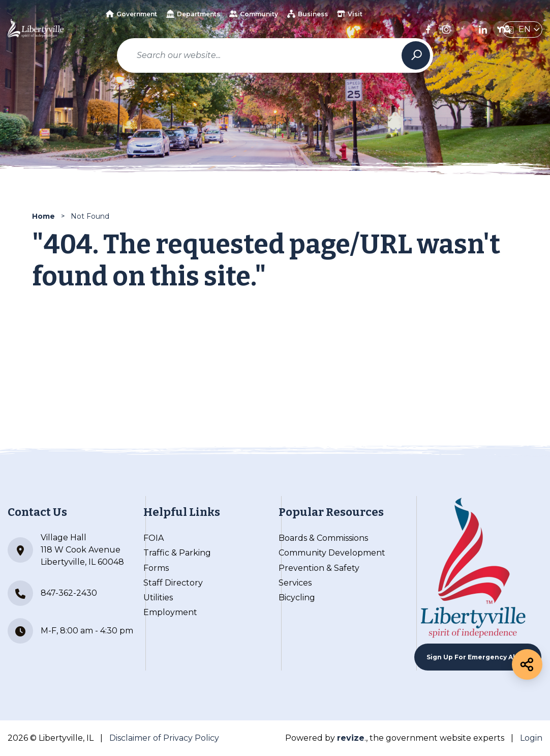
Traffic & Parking (177, 553)
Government (131, 14)
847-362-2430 (52, 593)
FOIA (154, 538)
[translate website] (522, 30)
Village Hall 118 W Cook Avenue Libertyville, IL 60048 (66, 550)
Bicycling (297, 598)
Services (295, 583)
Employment (170, 612)
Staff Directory (173, 583)
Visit (350, 14)
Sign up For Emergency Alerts (478, 657)
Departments (193, 14)
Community (254, 14)
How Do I (234, 43)
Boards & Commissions (323, 538)
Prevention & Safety (319, 568)
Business (308, 14)
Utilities (158, 598)
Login (531, 738)
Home (43, 216)
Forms (156, 568)
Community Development (332, 553)
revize (351, 738)
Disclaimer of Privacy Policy (164, 738)
